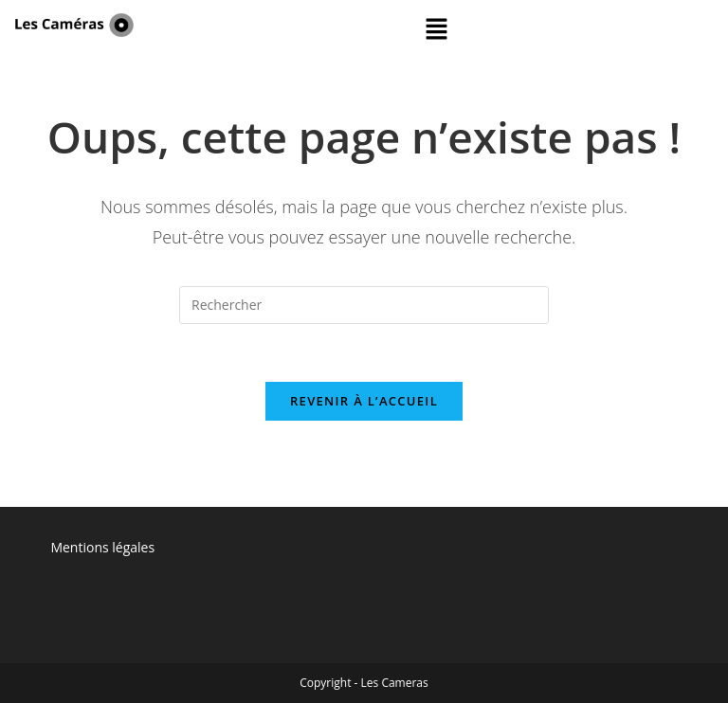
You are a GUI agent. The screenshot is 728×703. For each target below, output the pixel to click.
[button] (437, 29)
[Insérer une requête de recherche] (364, 305)
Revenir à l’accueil (364, 401)
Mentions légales (102, 547)
